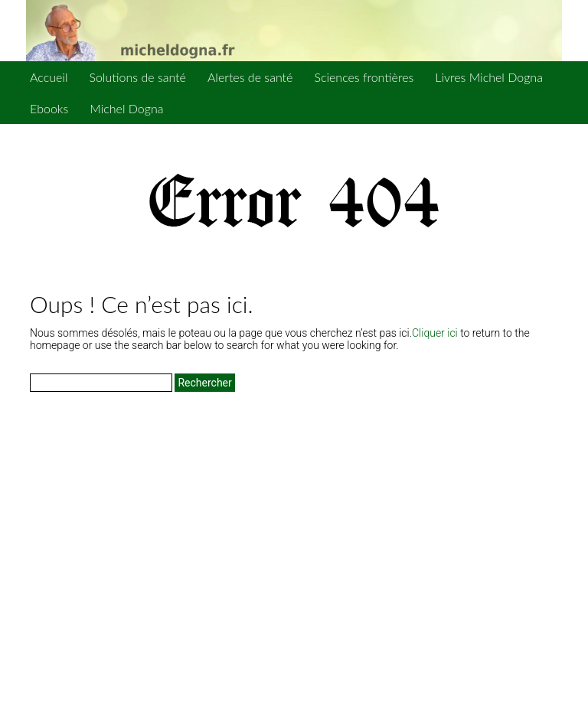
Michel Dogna (126, 108)
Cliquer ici (435, 333)
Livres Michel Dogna (489, 77)
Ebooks (49, 108)
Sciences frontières (364, 77)
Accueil (49, 77)
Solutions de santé (137, 77)
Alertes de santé (250, 77)
